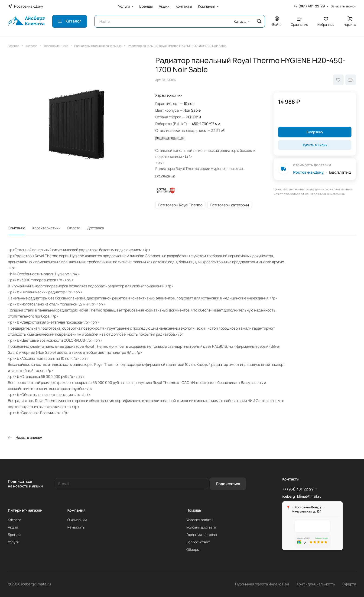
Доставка (96, 228)
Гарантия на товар (202, 535)
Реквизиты (76, 527)
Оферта (349, 584)
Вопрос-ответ (198, 542)
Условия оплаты (200, 520)
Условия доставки (201, 527)
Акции (13, 527)
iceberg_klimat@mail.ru (302, 496)
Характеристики (46, 228)
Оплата (74, 228)
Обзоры (193, 550)
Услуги (14, 542)
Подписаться (228, 484)
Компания (76, 510)
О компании (77, 520)
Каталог (15, 520)
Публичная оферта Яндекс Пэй (262, 584)
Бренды (14, 535)
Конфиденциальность (316, 584)
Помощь (194, 510)
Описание (17, 228)
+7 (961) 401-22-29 (309, 6)
